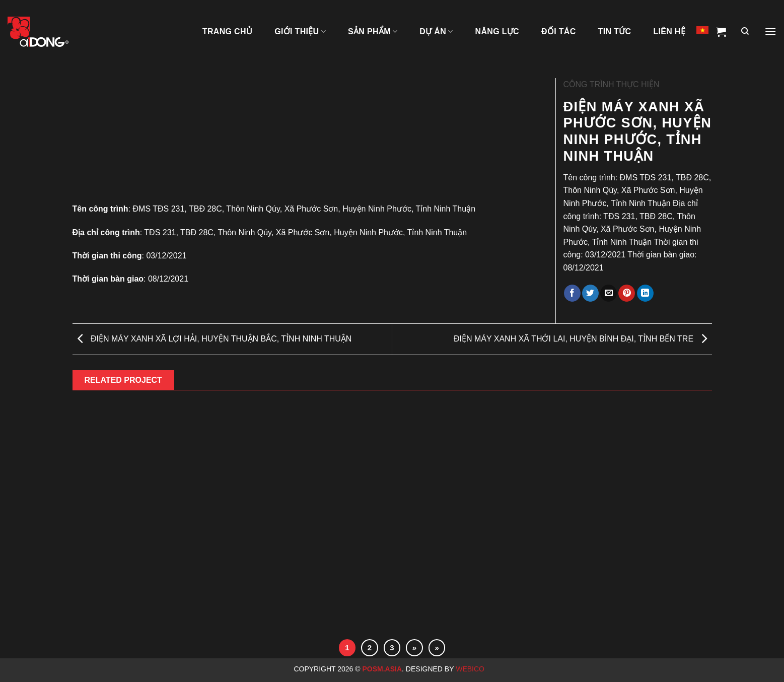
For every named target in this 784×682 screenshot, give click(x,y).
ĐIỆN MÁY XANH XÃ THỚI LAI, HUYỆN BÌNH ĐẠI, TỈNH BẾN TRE (580, 339)
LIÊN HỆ (669, 31)
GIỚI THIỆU (300, 31)
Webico (471, 669)
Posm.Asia (382, 669)
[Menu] (770, 32)
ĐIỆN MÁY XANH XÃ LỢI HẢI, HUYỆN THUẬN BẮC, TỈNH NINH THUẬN (215, 339)
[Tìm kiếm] (745, 32)
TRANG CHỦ (227, 31)
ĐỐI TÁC (559, 31)
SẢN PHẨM (373, 31)
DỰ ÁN (436, 31)
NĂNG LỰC (497, 31)
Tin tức (615, 31)
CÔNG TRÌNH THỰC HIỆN (612, 84)
